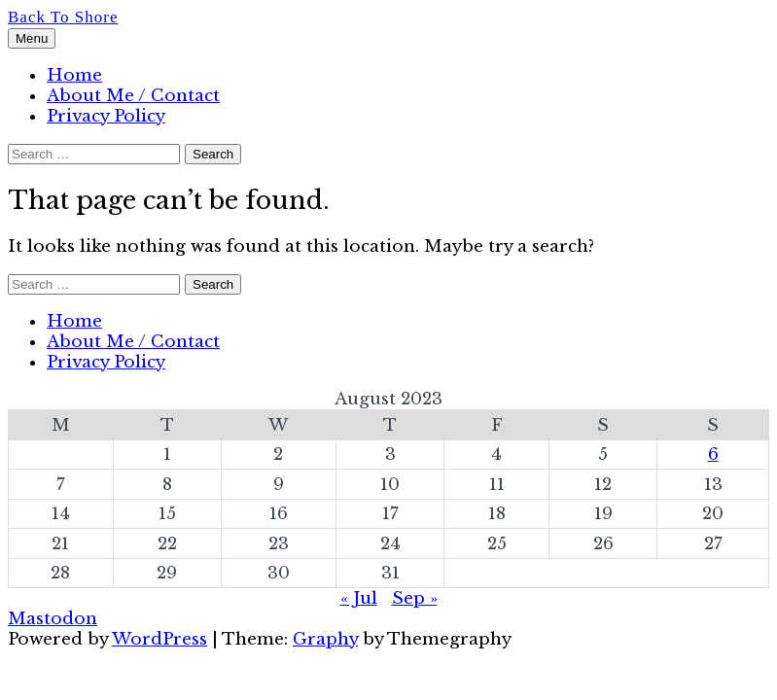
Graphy (325, 639)
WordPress (159, 639)
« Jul (359, 598)
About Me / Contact (133, 96)
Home (74, 75)
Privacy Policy (106, 116)
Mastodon (53, 619)
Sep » (415, 598)
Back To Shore (63, 17)
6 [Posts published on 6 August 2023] (713, 455)
